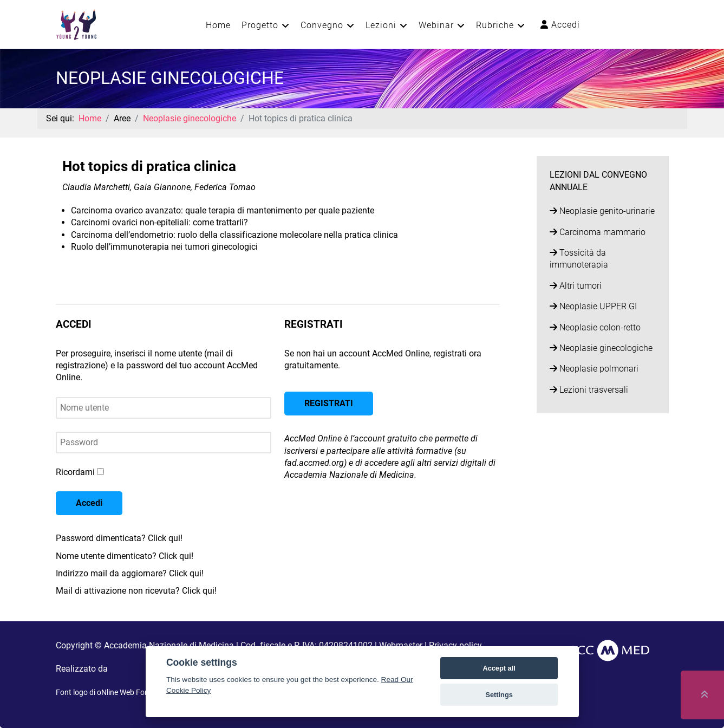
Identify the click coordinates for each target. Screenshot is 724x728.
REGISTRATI (329, 403)
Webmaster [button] (401, 645)
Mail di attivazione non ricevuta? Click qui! (136, 591)
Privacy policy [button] (455, 645)
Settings (499, 695)
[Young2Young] (76, 24)
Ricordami (75, 472)
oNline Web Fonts (126, 692)
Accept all (499, 668)
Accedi (560, 25)
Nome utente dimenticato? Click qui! (125, 556)
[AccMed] (609, 650)
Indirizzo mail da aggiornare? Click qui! (130, 573)
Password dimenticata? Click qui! (119, 538)
